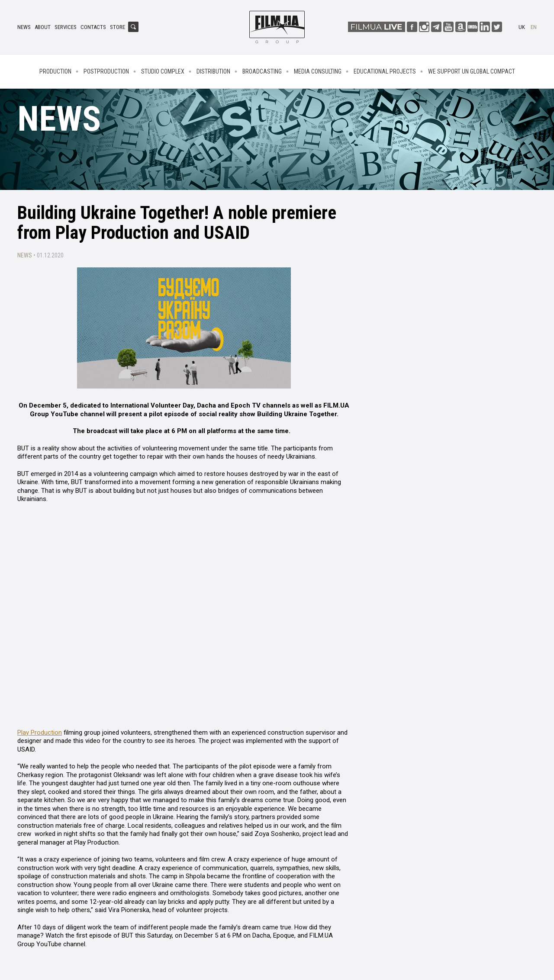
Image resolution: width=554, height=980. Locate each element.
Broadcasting (262, 71)
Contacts (93, 27)
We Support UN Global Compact (472, 71)
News (24, 27)
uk (522, 27)
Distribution (213, 71)
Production (55, 71)
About (43, 27)
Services (66, 27)
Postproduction (106, 71)
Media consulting (318, 71)
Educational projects (385, 71)
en (534, 27)
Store (118, 27)
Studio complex (163, 71)
